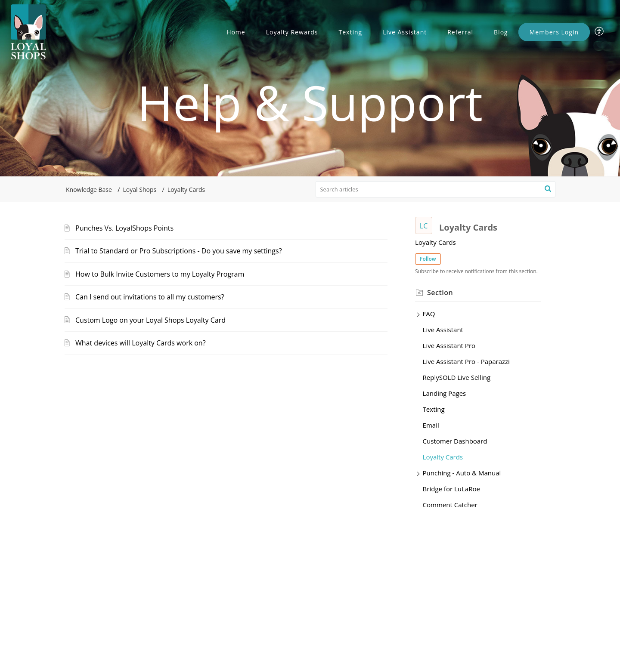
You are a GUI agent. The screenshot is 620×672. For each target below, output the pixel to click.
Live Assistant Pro (449, 345)
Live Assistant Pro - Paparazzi (466, 361)
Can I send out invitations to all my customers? (150, 297)
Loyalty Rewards (292, 32)
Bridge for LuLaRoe (451, 489)
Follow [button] (428, 259)
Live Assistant (405, 32)
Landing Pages (445, 393)
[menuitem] (600, 32)
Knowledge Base (89, 190)
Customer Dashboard (455, 441)
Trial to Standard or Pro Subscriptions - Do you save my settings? (179, 251)
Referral (460, 32)
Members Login (554, 32)
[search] (436, 189)
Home (236, 32)
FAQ (429, 314)
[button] (548, 189)
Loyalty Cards (443, 457)
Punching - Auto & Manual (462, 473)
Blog (501, 32)
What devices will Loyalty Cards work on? (141, 343)
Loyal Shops (140, 190)
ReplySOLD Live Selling (457, 377)
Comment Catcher (450, 505)
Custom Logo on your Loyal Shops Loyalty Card (150, 320)
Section (440, 293)
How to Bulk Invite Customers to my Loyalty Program (160, 274)
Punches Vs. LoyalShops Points (124, 228)
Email (431, 425)
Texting (351, 32)
